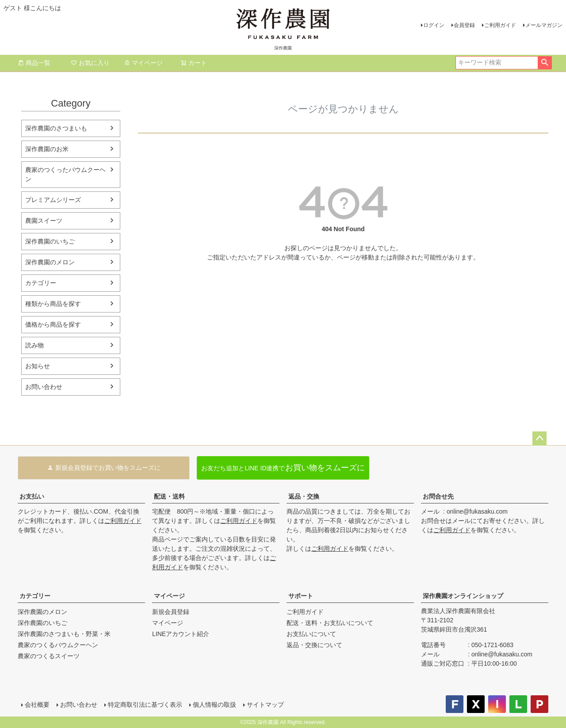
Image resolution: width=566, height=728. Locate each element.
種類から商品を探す (53, 304)
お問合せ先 (438, 496)
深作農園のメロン (50, 262)
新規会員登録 (171, 612)
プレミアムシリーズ (53, 200)
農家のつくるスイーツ (49, 656)
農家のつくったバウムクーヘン (65, 174)
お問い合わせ (44, 387)
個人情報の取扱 (214, 705)
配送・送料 (169, 496)
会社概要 (37, 705)
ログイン (434, 25)
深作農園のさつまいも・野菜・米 (64, 634)
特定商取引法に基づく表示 (145, 705)
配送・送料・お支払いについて (330, 623)
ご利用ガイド (500, 25)
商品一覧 (34, 63)
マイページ (143, 63)
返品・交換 (304, 496)
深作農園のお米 (47, 149)
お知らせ (38, 366)
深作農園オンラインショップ (463, 596)
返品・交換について (314, 645)
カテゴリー (41, 283)
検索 (545, 63)
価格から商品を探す (53, 324)
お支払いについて (311, 634)
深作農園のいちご (50, 241)
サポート (301, 596)
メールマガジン (544, 25)
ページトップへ (539, 438)
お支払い (32, 496)
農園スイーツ (44, 221)
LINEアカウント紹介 (181, 634)
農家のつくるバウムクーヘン (58, 645)
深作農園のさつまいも (56, 128)
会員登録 (464, 25)
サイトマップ (265, 705)
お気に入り (90, 63)
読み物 (34, 345)
